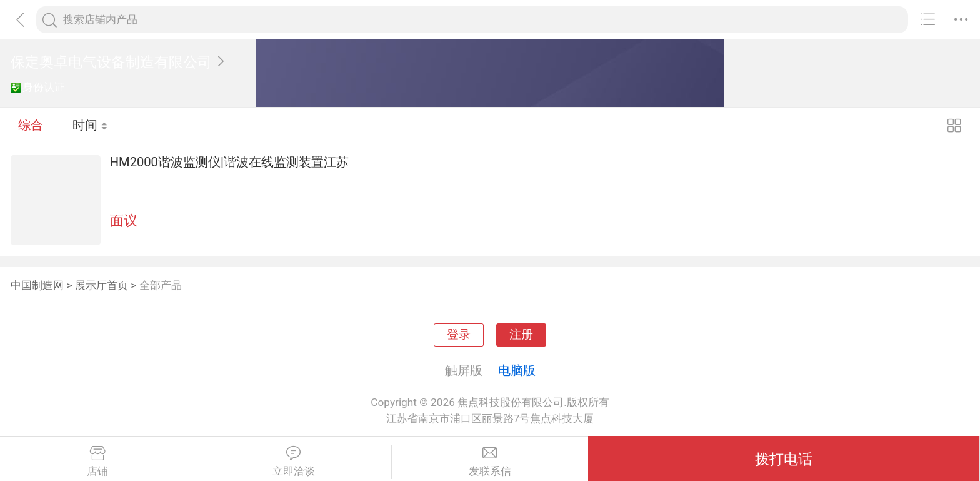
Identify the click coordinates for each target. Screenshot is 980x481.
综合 (31, 125)
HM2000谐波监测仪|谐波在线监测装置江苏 (229, 162)
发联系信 (490, 462)
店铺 (98, 462)
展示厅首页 (102, 285)
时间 (90, 125)
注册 (521, 335)
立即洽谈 (294, 462)
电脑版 (517, 370)
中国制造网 (37, 285)
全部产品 (161, 285)
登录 (459, 335)
